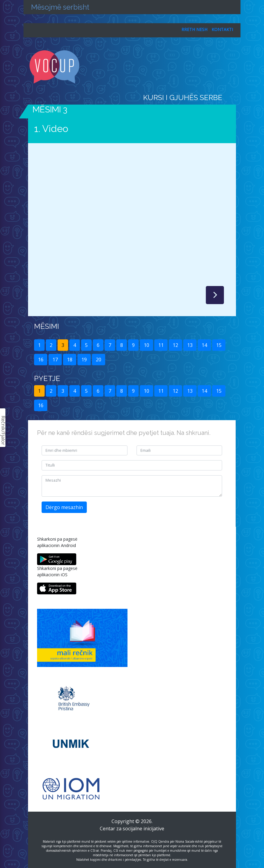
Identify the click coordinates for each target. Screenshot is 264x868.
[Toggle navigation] (232, 67)
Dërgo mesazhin (64, 507)
